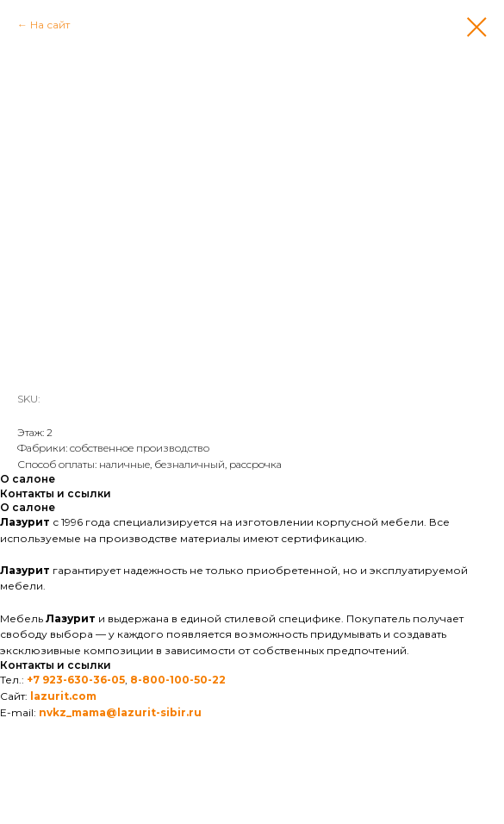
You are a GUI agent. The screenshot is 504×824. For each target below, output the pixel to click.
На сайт (50, 25)
